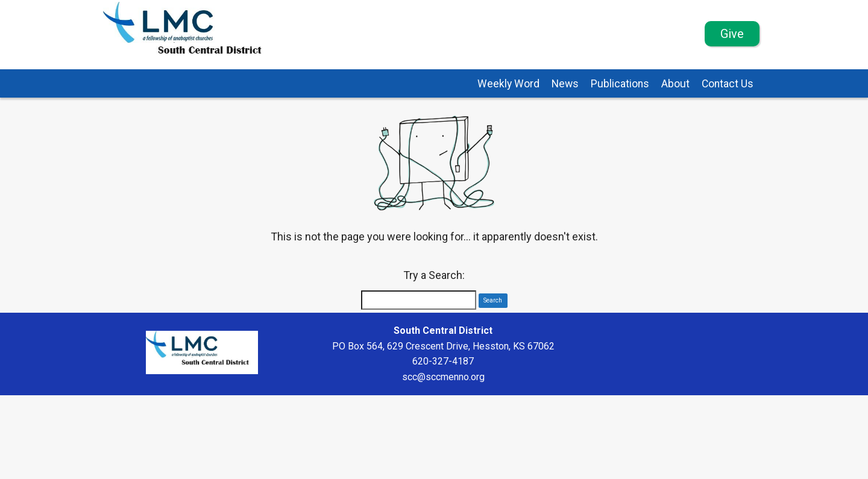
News (565, 84)
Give (732, 34)
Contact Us (728, 84)
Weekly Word (508, 84)
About (675, 84)
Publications (620, 84)
